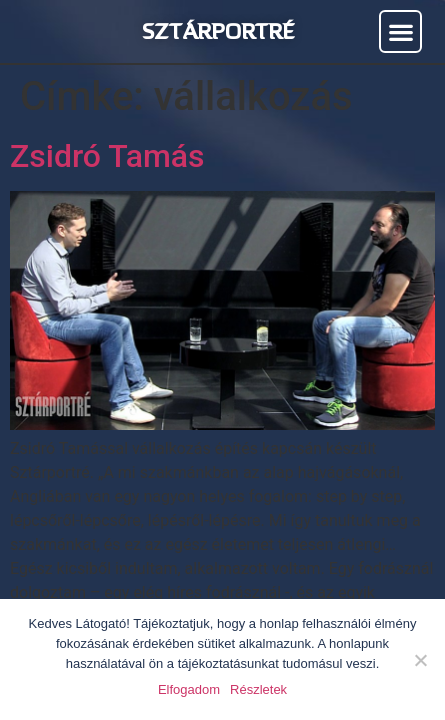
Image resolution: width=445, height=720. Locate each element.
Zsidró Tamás (107, 156)
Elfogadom (189, 689)
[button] (400, 31)
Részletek (258, 689)
